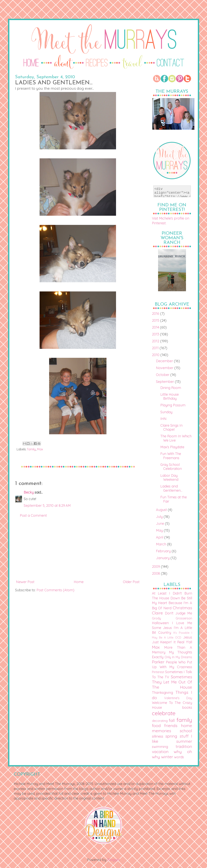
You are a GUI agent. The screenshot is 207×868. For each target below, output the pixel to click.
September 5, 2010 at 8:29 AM (47, 506)
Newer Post (25, 582)
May (160, 530)
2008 (156, 573)
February (164, 551)
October (163, 375)
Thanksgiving (162, 693)
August (162, 510)
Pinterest (158, 672)
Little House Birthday (170, 397)
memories (162, 731)
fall (172, 720)
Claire (157, 613)
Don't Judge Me (179, 613)
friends (171, 725)
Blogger (113, 860)
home (187, 725)
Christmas (182, 608)
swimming (160, 747)
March (162, 544)
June (160, 523)
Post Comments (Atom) (55, 590)
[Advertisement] (78, 549)
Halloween (160, 623)
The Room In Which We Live (176, 438)
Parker (158, 662)
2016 (156, 314)
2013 (156, 334)
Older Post (131, 582)
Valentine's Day (178, 698)
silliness (158, 736)
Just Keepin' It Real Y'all (172, 642)
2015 (156, 320)
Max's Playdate (172, 447)
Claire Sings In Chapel (171, 427)
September (165, 382)
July (160, 517)
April (160, 537)
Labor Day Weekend (169, 478)
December (165, 361)
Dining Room (171, 388)
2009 (156, 567)
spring (171, 736)
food (156, 725)
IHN (163, 419)
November (165, 368)
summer (184, 741)
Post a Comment (33, 515)
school (186, 731)
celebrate (164, 713)
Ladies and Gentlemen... (171, 488)
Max (40, 449)
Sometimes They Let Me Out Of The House (172, 682)
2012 (156, 341)
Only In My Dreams (178, 657)
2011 (156, 348)
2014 (156, 327)
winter (167, 757)
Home (79, 582)
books (187, 707)
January (163, 558)
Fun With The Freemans (171, 456)
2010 (156, 355)
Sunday (166, 412)
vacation (160, 751)
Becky (29, 492)
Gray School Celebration (171, 467)
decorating (160, 721)
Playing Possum (173, 405)
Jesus (188, 637)
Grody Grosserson (172, 618)
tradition (184, 746)
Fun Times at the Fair (174, 499)
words (179, 757)
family (31, 449)
